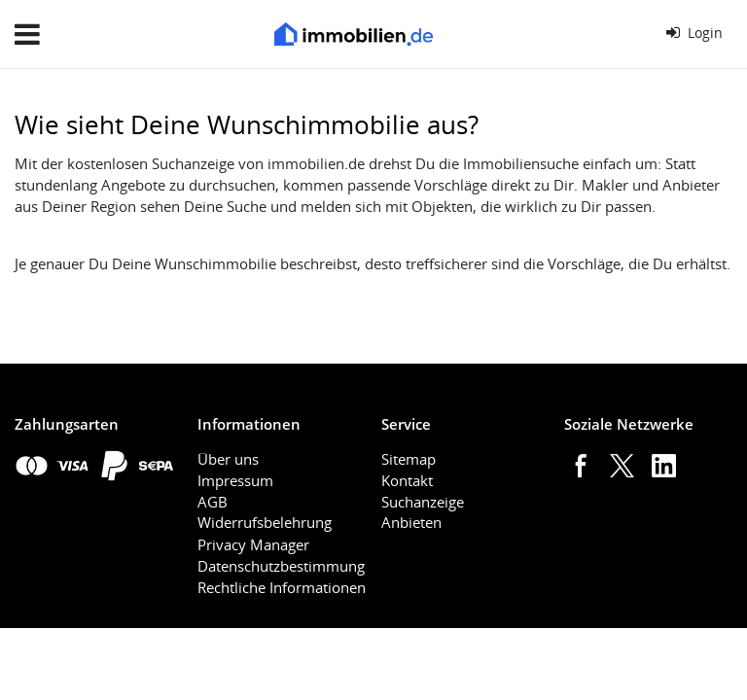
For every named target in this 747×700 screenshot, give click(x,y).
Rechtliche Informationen (282, 587)
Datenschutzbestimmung (281, 566)
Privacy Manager (253, 544)
